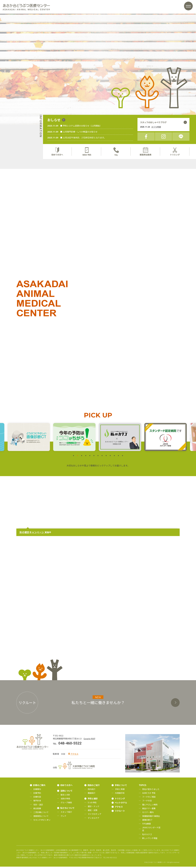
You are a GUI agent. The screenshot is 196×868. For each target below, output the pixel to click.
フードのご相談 (149, 798)
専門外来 (37, 802)
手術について (121, 786)
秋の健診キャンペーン (32, 534)
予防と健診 (93, 800)
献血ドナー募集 (149, 810)
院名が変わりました (151, 790)
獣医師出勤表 (146, 152)
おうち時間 (156, 127)
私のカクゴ (147, 836)
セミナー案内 (148, 814)
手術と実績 (120, 790)
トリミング (175, 152)
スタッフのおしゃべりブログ (153, 122)
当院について (66, 792)
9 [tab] (106, 457)
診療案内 (37, 790)
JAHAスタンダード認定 (151, 830)
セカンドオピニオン (42, 821)
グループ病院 (66, 804)
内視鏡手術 (120, 794)
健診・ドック (94, 808)
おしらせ (54, 120)
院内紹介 (92, 790)
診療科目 (37, 798)
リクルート (120, 812)
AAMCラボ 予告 (149, 794)
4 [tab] (86, 457)
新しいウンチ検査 (150, 839)
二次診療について (41, 814)
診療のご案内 (39, 786)
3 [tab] (82, 457)
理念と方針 (65, 796)
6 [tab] (94, 457)
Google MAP (89, 740)
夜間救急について (41, 817)
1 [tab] (73, 457)
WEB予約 (87, 152)
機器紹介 (92, 794)
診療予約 (37, 794)
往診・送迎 (38, 806)
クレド (63, 817)
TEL (116, 152)
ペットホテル (121, 804)
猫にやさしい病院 (150, 806)
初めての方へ (57, 152)
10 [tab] (110, 457)
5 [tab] (90, 457)
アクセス (74, 755)
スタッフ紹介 (66, 813)
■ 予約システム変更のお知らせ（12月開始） (81, 126)
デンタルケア (94, 819)
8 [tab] (102, 457)
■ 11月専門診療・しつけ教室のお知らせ (79, 132)
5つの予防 (92, 804)
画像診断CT (147, 821)
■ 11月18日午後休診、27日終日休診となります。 (83, 138)
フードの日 (147, 802)
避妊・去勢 (93, 812)
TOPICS (143, 786)
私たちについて (67, 809)
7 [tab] (98, 457)
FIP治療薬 (147, 825)
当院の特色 (65, 800)
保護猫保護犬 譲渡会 (151, 817)
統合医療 (37, 810)
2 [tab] (78, 457)
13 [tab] (122, 457)
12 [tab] (118, 457)
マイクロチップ (94, 815)
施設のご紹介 (94, 786)
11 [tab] (114, 457)
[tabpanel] (121, 439)
